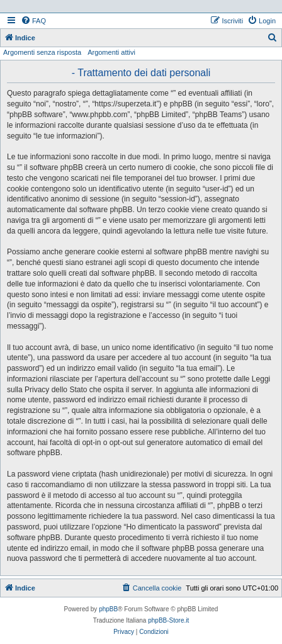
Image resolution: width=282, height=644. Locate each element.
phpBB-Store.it (168, 620)
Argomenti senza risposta (42, 52)
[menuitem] (33, 21)
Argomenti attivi (111, 52)
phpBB (108, 609)
